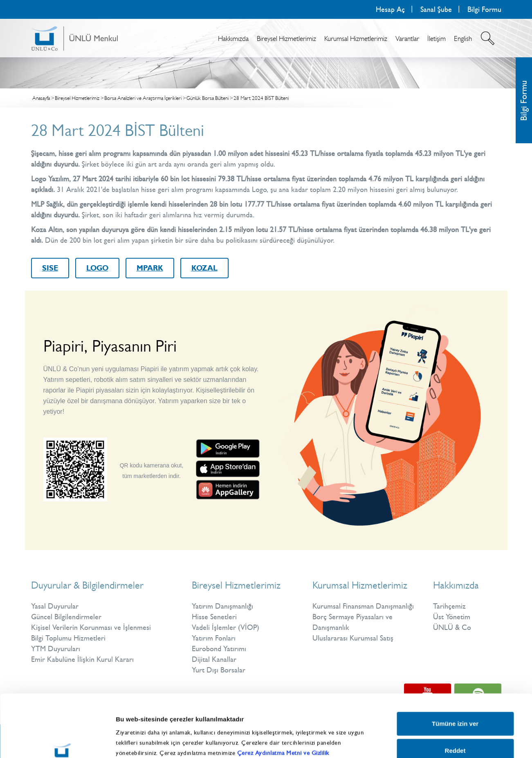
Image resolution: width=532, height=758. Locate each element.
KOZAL (204, 268)
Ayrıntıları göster (430, 733)
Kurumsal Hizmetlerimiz (356, 38)
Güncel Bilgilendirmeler (66, 617)
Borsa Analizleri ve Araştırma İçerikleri (143, 98)
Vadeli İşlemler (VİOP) (226, 627)
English (463, 38)
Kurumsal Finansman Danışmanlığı (363, 606)
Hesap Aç (390, 9)
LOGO (97, 268)
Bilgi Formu (484, 9)
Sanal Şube (436, 9)
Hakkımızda (233, 38)
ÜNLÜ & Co (452, 627)
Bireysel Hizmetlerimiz (286, 38)
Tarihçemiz (449, 606)
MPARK (150, 268)
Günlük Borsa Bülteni (208, 98)
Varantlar (407, 38)
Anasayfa (41, 98)
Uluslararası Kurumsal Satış (353, 638)
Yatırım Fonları (214, 638)
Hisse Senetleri (214, 617)
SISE (50, 268)
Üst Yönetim (452, 617)
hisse (148, 189)
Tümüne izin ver (455, 670)
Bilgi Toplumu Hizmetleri (68, 638)
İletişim (437, 38)
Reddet (455, 697)
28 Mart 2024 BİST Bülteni (261, 98)
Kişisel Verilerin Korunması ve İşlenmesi (91, 627)
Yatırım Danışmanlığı (222, 606)
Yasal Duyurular (55, 606)
